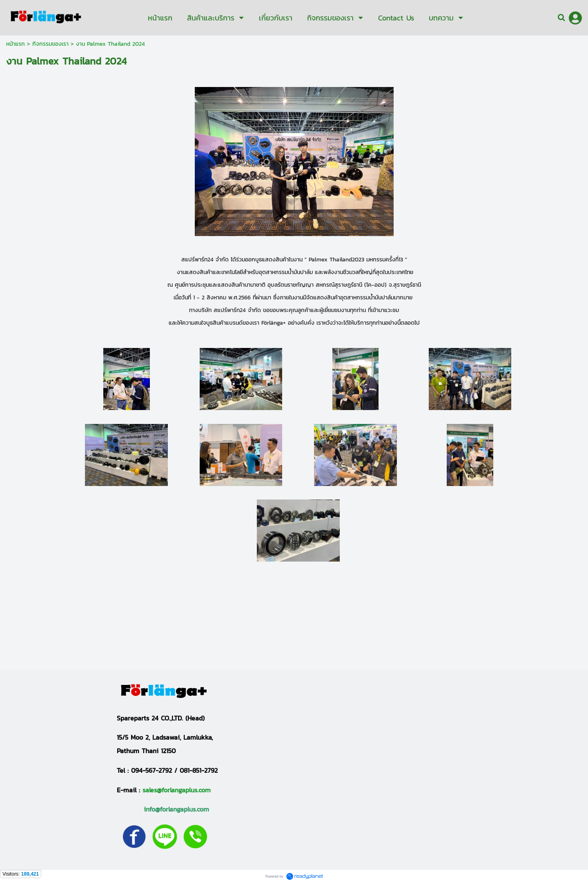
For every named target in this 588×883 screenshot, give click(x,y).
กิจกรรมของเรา (50, 44)
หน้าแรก (16, 44)
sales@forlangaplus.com (177, 790)
